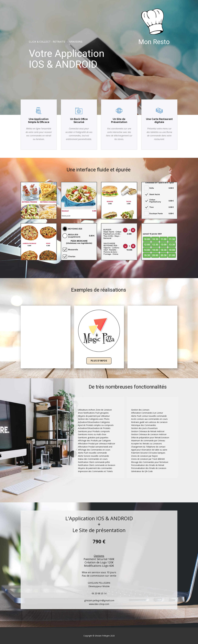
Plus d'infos (99, 361)
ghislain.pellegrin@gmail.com (99, 600)
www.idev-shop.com (99, 604)
